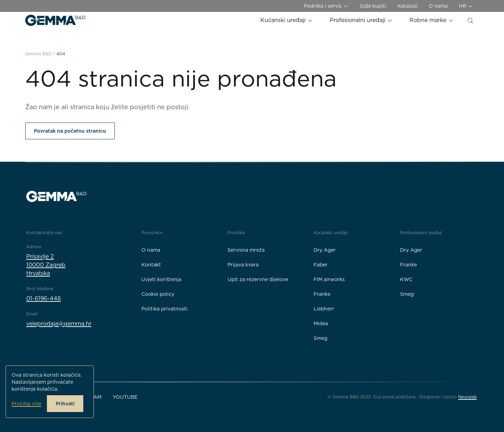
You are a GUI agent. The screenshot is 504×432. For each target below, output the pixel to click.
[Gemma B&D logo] (55, 20)
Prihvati (65, 404)
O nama (438, 6)
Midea (321, 323)
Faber (321, 265)
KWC (406, 279)
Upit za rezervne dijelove (258, 279)
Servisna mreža (246, 250)
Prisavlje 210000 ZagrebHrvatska (46, 265)
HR (466, 6)
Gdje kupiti (373, 6)
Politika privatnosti (164, 309)
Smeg (320, 338)
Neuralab (467, 397)
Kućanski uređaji (287, 20)
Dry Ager (325, 250)
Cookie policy (158, 294)
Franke (322, 294)
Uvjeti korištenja (161, 279)
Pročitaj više (26, 404)
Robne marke (432, 20)
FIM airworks (329, 279)
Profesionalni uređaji (361, 20)
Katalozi (408, 6)
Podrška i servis (326, 6)
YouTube (125, 397)
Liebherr (324, 309)
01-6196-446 (44, 298)
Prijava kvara (243, 265)
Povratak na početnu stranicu (70, 131)
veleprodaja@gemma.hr (59, 324)
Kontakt (151, 265)
